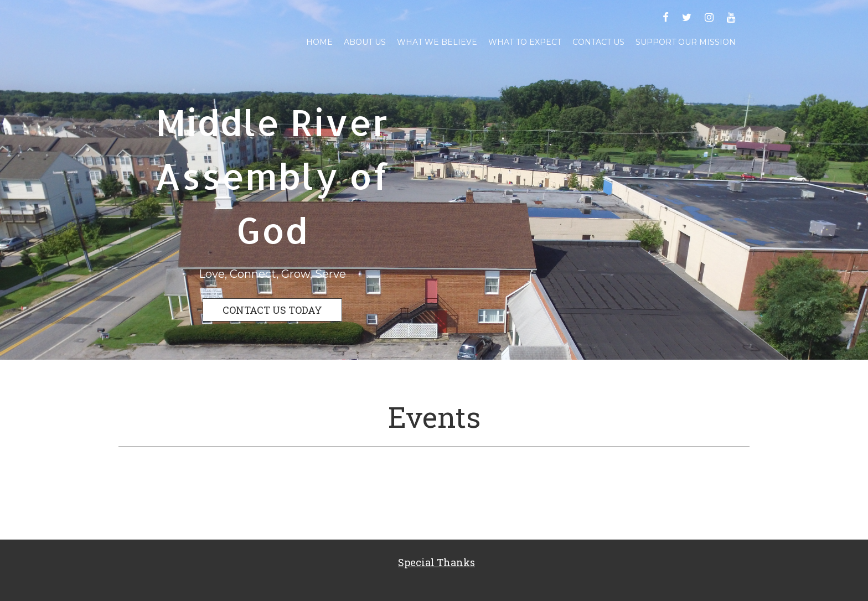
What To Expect (525, 42)
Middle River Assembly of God (272, 176)
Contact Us (598, 42)
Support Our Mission (686, 42)
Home (319, 42)
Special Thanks (436, 562)
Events (434, 417)
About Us (365, 42)
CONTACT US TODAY (272, 310)
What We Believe (437, 42)
